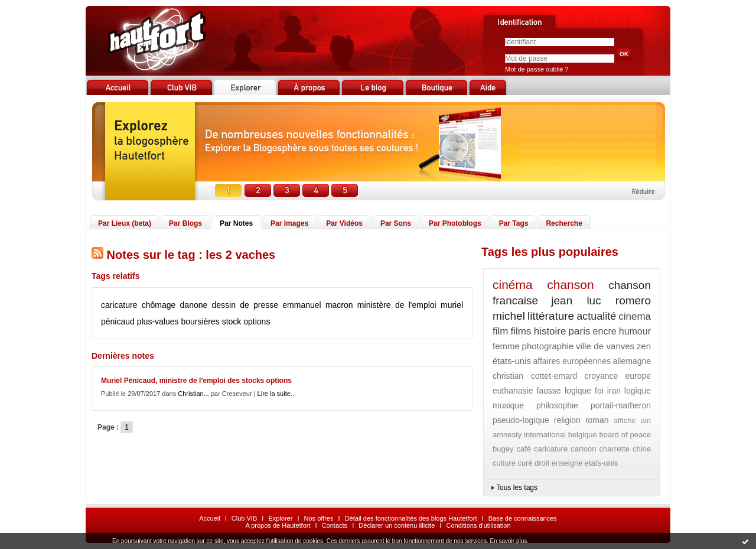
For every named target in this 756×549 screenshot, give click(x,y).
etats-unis (601, 463)
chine (642, 449)
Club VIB (244, 518)
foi (599, 391)
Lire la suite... (277, 394)
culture (504, 463)
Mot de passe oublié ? (537, 69)
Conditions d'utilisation (478, 525)
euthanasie (513, 391)
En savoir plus (508, 541)
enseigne (567, 463)
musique (508, 405)
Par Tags (514, 223)
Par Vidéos (344, 223)
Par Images (289, 223)
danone (194, 305)
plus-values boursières (178, 321)
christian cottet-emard (535, 376)
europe (638, 376)
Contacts (335, 525)
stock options (246, 321)
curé (525, 463)
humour (635, 331)
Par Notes (236, 223)
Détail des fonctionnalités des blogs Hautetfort (411, 518)
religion (567, 420)
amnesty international (529, 435)
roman (597, 420)
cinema (635, 316)
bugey (503, 449)
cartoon (583, 449)
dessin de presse (245, 305)
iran (614, 391)
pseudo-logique (521, 420)
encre (605, 331)
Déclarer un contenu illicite (397, 525)
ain (646, 420)
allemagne (632, 361)
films (521, 331)
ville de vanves (605, 346)
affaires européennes (572, 361)
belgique (583, 435)
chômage (159, 305)
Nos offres (319, 518)
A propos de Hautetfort (278, 525)
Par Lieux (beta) (125, 223)
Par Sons (396, 223)
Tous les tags (517, 488)
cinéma (513, 285)
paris (580, 331)
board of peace (625, 435)
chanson (570, 285)
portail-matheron (621, 405)
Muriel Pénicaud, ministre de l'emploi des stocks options (196, 381)
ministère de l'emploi (397, 305)
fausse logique (564, 391)
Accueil (209, 518)
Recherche (564, 223)
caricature (119, 305)
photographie (548, 346)
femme (506, 346)
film (500, 331)
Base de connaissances (523, 518)
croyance (601, 376)
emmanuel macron (317, 305)
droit (542, 463)
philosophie (557, 405)
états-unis (512, 361)
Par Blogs (185, 223)
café (524, 449)
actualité (596, 316)
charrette (615, 449)
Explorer (280, 518)
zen (644, 346)
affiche (625, 420)
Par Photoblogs (455, 223)
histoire (550, 331)
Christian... (193, 394)
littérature (551, 316)
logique (638, 391)
